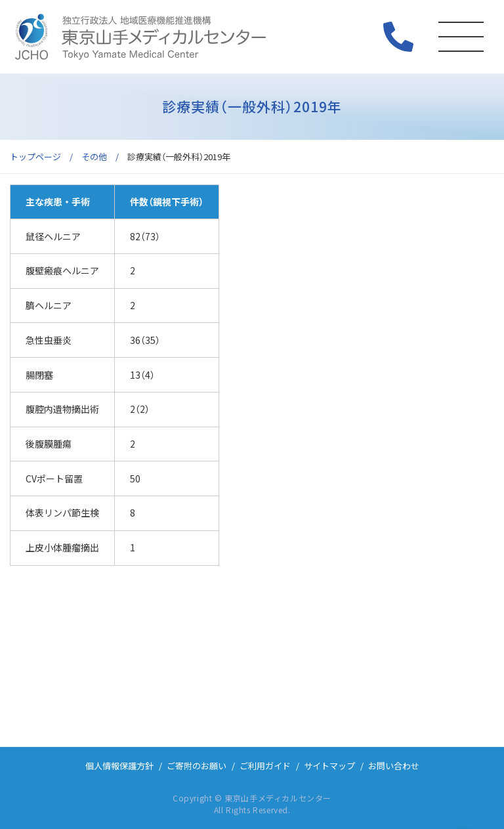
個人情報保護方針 (119, 766)
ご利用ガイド (265, 766)
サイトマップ (329, 766)
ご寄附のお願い (197, 766)
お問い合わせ (394, 766)
